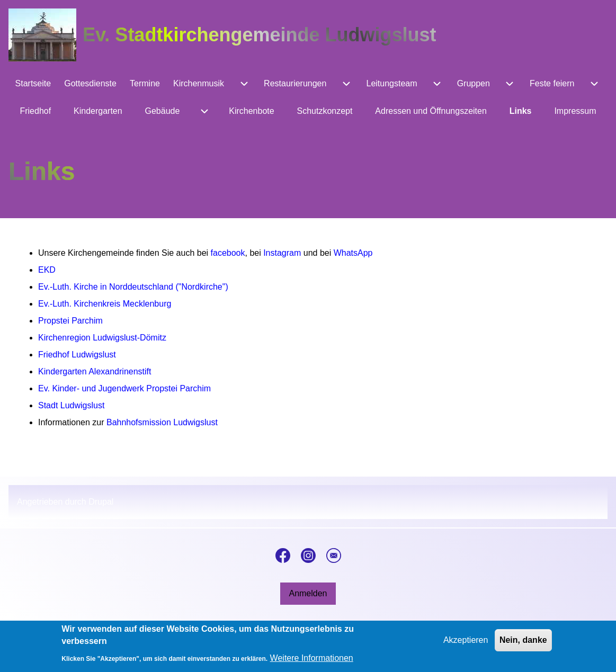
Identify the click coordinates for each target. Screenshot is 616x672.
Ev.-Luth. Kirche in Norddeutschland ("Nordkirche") (133, 287)
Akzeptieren (466, 644)
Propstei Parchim (70, 321)
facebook (228, 253)
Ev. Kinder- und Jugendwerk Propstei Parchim (124, 388)
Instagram (282, 253)
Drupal (101, 502)
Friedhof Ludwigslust (77, 355)
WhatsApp (353, 253)
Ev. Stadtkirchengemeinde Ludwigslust (259, 35)
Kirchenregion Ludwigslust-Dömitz (102, 338)
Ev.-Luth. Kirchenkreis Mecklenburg (105, 304)
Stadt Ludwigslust (71, 405)
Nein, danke (523, 644)
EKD (47, 270)
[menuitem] (33, 84)
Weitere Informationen (312, 662)
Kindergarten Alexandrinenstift (95, 371)
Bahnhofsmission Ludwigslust (162, 422)
